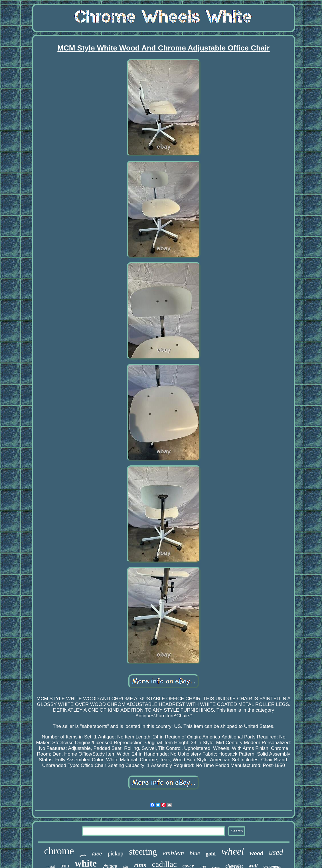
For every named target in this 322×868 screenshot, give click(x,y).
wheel (233, 851)
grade (83, 855)
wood (256, 853)
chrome (59, 851)
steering (143, 852)
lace (97, 854)
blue (195, 853)
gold (211, 854)
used (276, 852)
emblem (173, 853)
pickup (116, 853)
